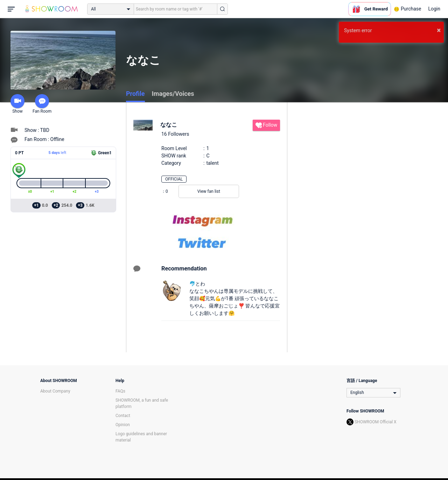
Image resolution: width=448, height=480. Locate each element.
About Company (55, 391)
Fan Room (42, 104)
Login (434, 9)
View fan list (209, 191)
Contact (123, 416)
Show (17, 104)
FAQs (120, 391)
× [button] (439, 30)
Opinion (123, 425)
